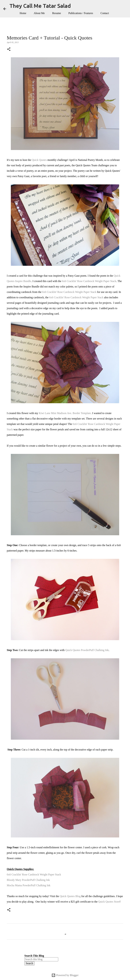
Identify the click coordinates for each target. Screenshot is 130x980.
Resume (57, 13)
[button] (9, 49)
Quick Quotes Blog (70, 896)
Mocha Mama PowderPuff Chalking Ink (29, 885)
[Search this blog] (41, 959)
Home (23, 13)
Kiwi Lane (45, 413)
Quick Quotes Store (109, 902)
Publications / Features (81, 13)
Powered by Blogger (65, 975)
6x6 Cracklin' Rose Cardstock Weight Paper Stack (89, 281)
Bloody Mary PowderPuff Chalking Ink (28, 880)
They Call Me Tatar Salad (40, 6)
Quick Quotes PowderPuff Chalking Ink (87, 650)
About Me (39, 13)
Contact (105, 13)
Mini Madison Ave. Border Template (71, 413)
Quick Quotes (39, 160)
